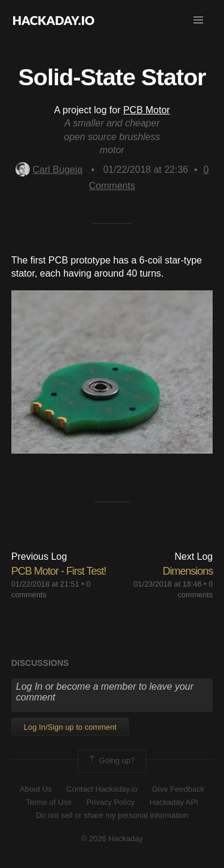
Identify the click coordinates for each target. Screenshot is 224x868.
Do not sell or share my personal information (112, 815)
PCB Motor (146, 110)
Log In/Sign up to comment (70, 727)
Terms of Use (49, 802)
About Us (36, 789)
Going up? (111, 761)
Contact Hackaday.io (102, 789)
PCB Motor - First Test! (59, 571)
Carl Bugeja (49, 170)
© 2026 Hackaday (112, 838)
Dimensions (188, 571)
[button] (198, 20)
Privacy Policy (111, 802)
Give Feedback (178, 789)
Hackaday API (174, 802)
